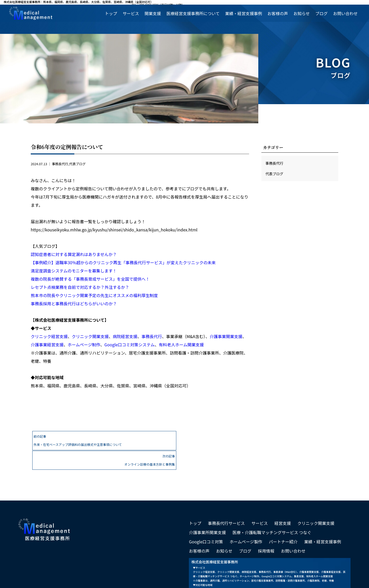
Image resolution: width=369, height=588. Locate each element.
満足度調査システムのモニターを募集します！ (74, 271)
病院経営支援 (125, 336)
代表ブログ (77, 164)
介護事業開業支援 (226, 336)
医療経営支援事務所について (193, 13)
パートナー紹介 (283, 521)
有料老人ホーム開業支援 (181, 345)
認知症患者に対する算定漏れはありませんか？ (74, 254)
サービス (131, 13)
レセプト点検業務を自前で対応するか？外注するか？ (80, 287)
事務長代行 (60, 164)
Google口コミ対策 (206, 521)
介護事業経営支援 (47, 345)
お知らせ (302, 13)
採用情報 (266, 531)
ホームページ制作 (84, 345)
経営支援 (283, 503)
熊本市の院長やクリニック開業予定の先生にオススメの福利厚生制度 (94, 295)
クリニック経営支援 (49, 336)
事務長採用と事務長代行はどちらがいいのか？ (74, 303)
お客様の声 (278, 13)
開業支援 (153, 13)
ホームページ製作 (246, 521)
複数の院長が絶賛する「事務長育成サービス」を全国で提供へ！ (90, 279)
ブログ (321, 13)
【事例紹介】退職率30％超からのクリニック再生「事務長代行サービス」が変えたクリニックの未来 (123, 262)
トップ (111, 13)
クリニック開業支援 (90, 336)
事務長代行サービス (226, 503)
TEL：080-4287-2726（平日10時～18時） (339, 2)
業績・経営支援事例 (243, 13)
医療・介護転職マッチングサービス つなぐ (272, 512)
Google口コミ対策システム (129, 345)
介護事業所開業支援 (207, 512)
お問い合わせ (345, 13)
